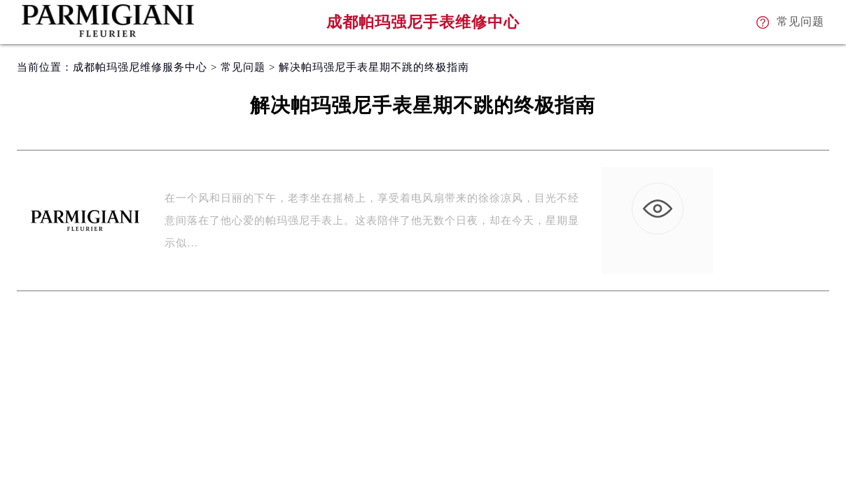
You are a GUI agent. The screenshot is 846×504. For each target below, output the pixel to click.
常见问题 (243, 67)
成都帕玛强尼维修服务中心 (140, 67)
